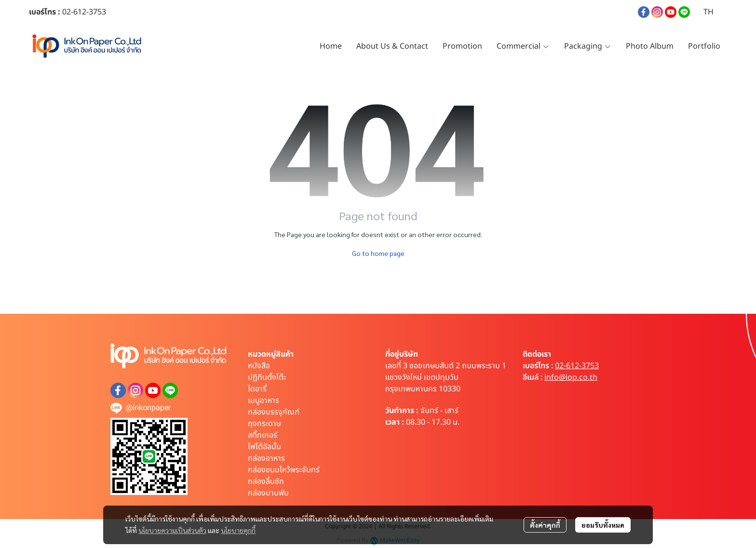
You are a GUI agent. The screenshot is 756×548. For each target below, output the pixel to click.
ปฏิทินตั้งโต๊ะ (267, 377)
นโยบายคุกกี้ (238, 530)
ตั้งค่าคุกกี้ (545, 525)
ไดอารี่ (257, 389)
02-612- (75, 12)
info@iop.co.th (571, 377)
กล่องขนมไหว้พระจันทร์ (284, 470)
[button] (709, 12)
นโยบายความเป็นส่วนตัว (172, 530)
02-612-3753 (577, 366)
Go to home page (378, 253)
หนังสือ (259, 366)
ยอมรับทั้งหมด (603, 525)
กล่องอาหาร (266, 458)
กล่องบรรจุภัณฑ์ (274, 412)
